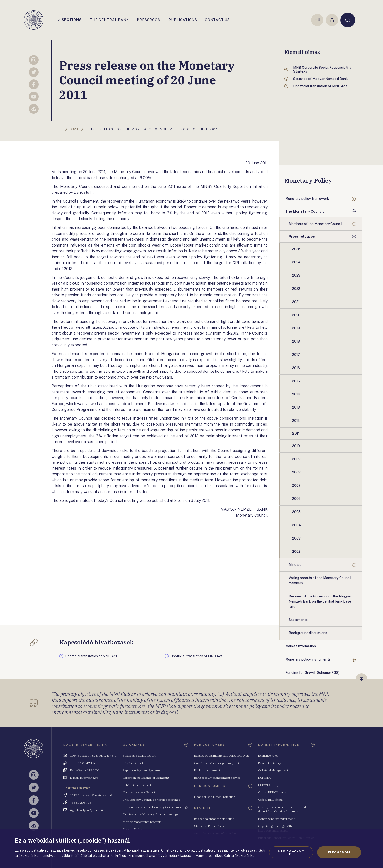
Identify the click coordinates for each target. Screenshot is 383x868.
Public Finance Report (137, 785)
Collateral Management (273, 770)
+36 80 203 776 (81, 803)
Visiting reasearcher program (142, 822)
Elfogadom (339, 852)
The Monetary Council (305, 211)
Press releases (302, 237)
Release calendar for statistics (214, 819)
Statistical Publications (209, 826)
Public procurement (207, 770)
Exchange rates (268, 756)
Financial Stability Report (139, 756)
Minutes (295, 565)
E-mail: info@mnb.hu (84, 778)
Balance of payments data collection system (223, 756)
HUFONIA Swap (268, 785)
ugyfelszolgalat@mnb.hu (86, 810)
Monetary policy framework (307, 199)
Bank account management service (217, 778)
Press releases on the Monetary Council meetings (156, 807)
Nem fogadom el (291, 852)
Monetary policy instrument (276, 819)
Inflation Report (133, 763)
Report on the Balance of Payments (146, 778)
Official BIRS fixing (270, 800)
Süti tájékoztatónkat (240, 856)
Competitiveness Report (139, 792)
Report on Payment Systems (142, 770)
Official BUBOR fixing (272, 792)
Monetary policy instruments (308, 659)
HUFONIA (264, 778)
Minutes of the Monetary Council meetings (151, 814)
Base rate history (270, 763)
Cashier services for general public (217, 763)
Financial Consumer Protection (215, 797)
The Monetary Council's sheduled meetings (151, 800)
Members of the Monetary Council (316, 224)
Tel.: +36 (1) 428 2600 (85, 763)
